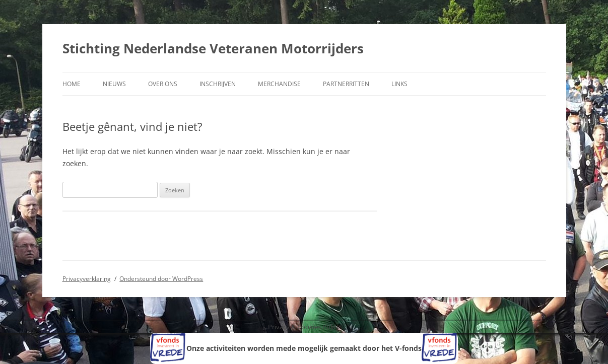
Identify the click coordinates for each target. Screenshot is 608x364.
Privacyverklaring (87, 279)
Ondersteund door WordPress (161, 279)
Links (399, 84)
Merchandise (279, 84)
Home (72, 84)
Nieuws (114, 84)
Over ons (163, 84)
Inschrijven (218, 84)
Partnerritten (346, 84)
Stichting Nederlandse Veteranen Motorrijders (213, 48)
